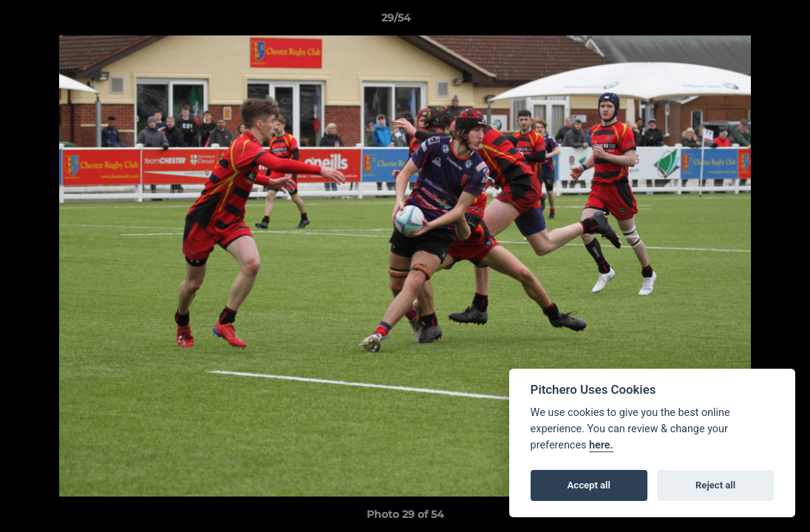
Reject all (715, 485)
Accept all (589, 485)
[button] (748, 21)
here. (601, 445)
